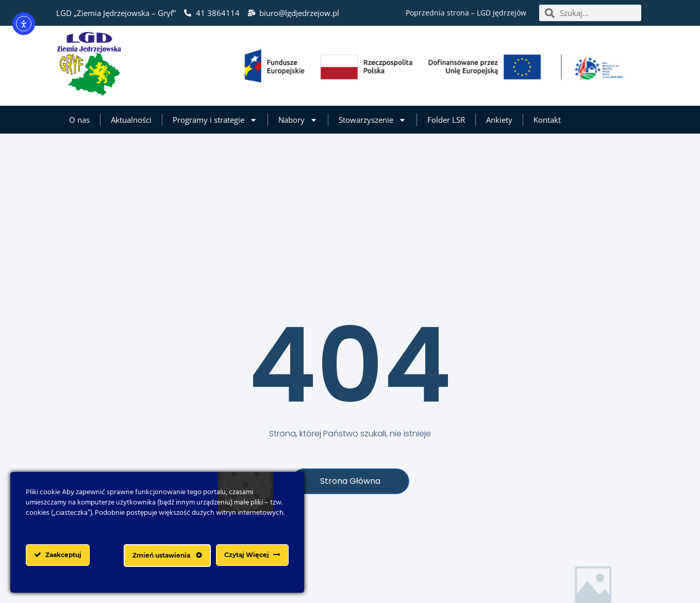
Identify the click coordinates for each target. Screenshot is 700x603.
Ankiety (499, 120)
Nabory (298, 120)
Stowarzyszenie (372, 120)
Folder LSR (446, 120)
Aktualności (131, 120)
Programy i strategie (215, 120)
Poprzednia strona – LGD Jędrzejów (466, 13)
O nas (79, 120)
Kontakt (547, 120)
